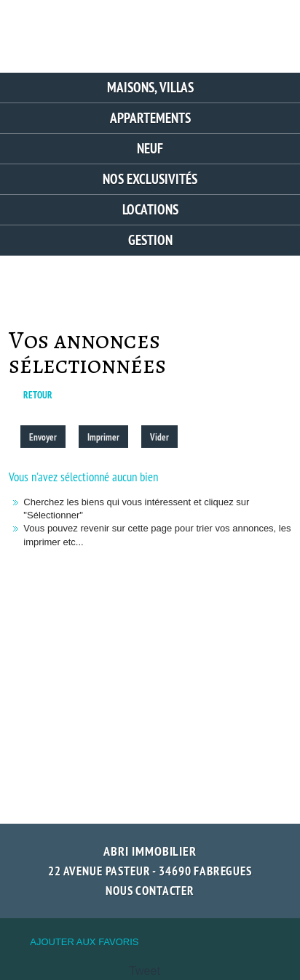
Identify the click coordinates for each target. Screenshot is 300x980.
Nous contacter (150, 891)
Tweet (145, 971)
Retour (38, 395)
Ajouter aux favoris (84, 942)
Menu (270, 31)
